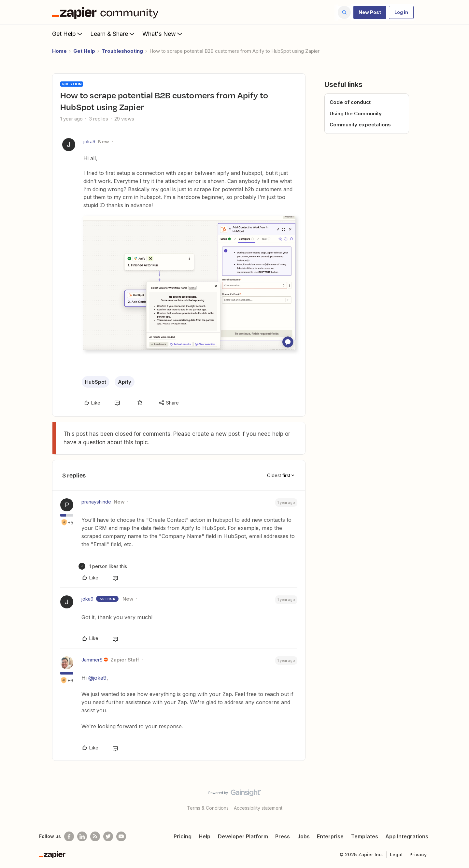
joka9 (89, 142)
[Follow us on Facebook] (69, 836)
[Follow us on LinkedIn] (82, 836)
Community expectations (360, 125)
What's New (163, 34)
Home (59, 51)
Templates (365, 836)
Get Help (68, 34)
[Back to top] (456, 798)
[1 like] (103, 566)
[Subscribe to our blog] (95, 836)
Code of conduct (350, 102)
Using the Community (356, 114)
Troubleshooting (122, 51)
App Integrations (407, 836)
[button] (370, 12)
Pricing (183, 836)
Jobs (304, 836)
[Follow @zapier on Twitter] (108, 836)
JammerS (92, 660)
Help (205, 836)
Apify (125, 382)
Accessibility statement (258, 808)
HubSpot (96, 382)
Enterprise (330, 836)
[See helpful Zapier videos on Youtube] (121, 836)
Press (283, 836)
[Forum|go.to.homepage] (107, 12)
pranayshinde (96, 502)
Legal (396, 854)
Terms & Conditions (208, 808)
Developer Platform (243, 836)
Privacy (418, 854)
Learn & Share (113, 34)
